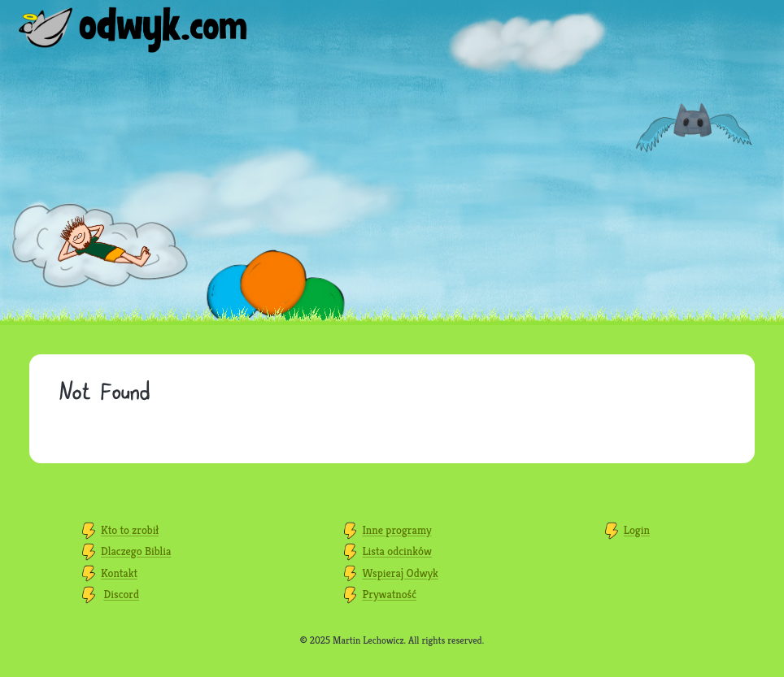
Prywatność (389, 594)
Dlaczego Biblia (136, 551)
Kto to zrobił (130, 530)
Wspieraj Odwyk (400, 573)
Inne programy (396, 530)
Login (637, 530)
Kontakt (119, 573)
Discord (121, 594)
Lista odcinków (396, 551)
